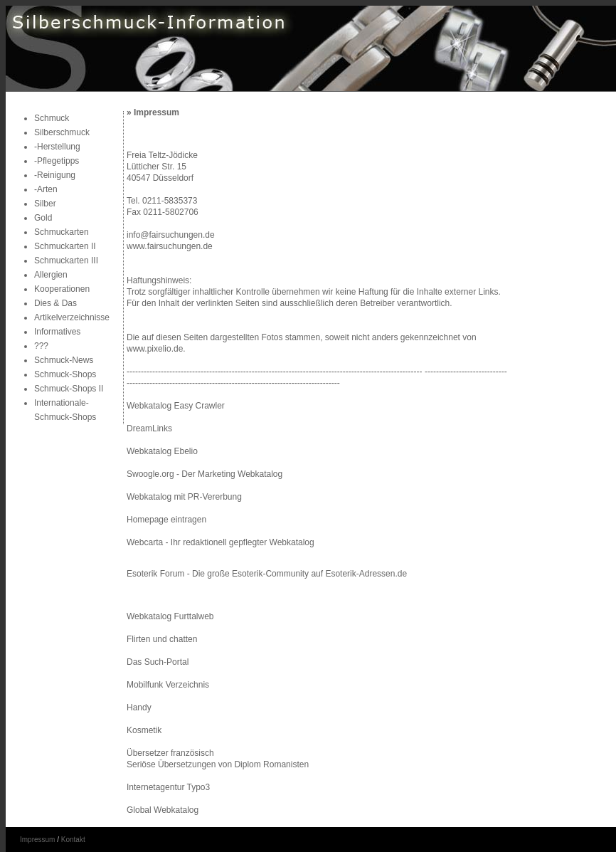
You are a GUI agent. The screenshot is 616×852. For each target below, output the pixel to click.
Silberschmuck (62, 132)
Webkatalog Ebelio (162, 451)
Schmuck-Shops (65, 374)
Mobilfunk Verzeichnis (168, 685)
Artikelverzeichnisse (72, 317)
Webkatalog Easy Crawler (176, 406)
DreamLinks (149, 428)
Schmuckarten (62, 232)
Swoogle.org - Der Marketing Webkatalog (205, 474)
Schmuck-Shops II (69, 389)
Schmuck (52, 118)
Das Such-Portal (158, 662)
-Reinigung (55, 175)
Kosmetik (144, 730)
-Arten (46, 189)
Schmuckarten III (66, 261)
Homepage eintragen (166, 520)
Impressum (37, 840)
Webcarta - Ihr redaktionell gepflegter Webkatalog (221, 542)
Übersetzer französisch (170, 753)
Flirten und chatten (162, 639)
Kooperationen (62, 289)
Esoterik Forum (155, 574)
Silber (45, 204)
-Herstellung (57, 147)
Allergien (51, 275)
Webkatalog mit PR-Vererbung (184, 497)
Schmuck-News (64, 360)
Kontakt (73, 840)
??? (41, 346)
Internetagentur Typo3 (168, 787)
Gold (43, 218)
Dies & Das (55, 303)
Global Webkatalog (163, 810)
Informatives (57, 332)
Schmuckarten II (65, 246)
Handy (139, 708)
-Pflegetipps (57, 161)
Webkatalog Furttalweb (170, 616)
